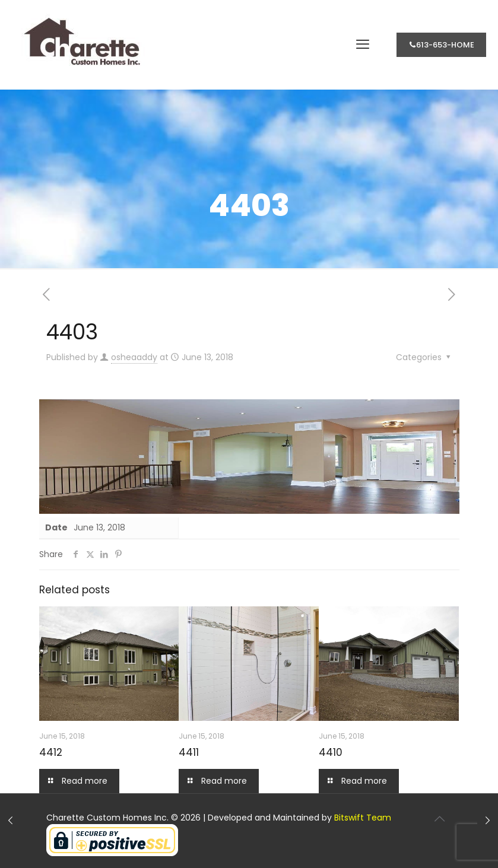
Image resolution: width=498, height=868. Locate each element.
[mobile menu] (363, 44)
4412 (51, 752)
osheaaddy (134, 357)
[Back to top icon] (440, 819)
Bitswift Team (363, 818)
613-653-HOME (441, 45)
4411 (189, 752)
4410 (331, 752)
